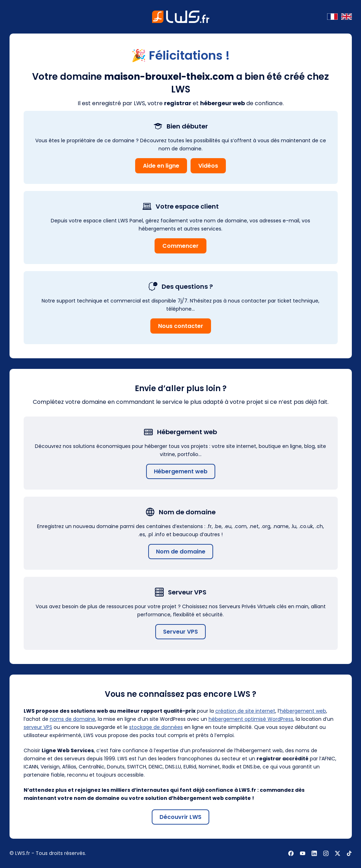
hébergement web (303, 711)
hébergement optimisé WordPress (251, 719)
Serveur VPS (180, 632)
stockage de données (156, 727)
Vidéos (208, 166)
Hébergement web (181, 471)
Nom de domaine (181, 552)
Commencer (180, 246)
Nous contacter (181, 326)
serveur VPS (38, 727)
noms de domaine (73, 719)
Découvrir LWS (180, 817)
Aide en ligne (161, 166)
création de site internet (245, 711)
